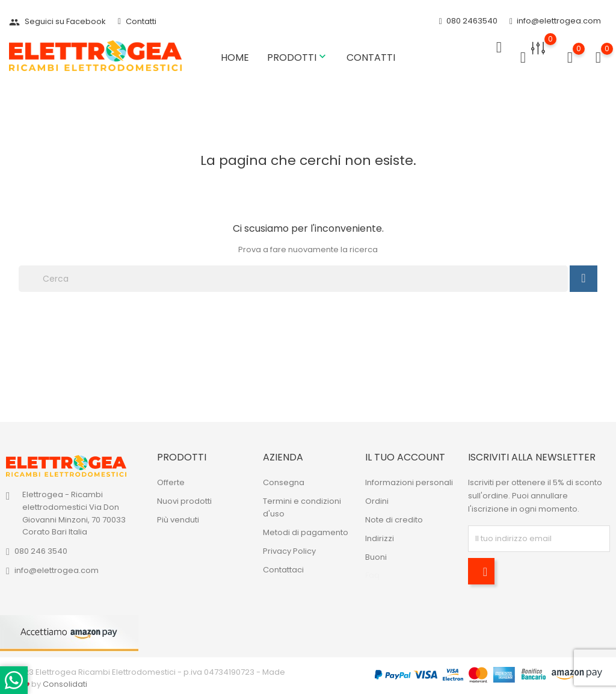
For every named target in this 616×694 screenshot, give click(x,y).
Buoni (376, 557)
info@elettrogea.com (555, 21)
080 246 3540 (41, 551)
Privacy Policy (289, 551)
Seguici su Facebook (57, 21)
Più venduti (178, 520)
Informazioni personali (409, 482)
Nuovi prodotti (184, 501)
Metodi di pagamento (306, 532)
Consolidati (65, 684)
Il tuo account (405, 457)
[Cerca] (293, 279)
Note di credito (394, 520)
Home (235, 57)
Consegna (284, 482)
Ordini (377, 501)
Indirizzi (380, 538)
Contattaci (283, 570)
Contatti (137, 21)
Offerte (171, 482)
